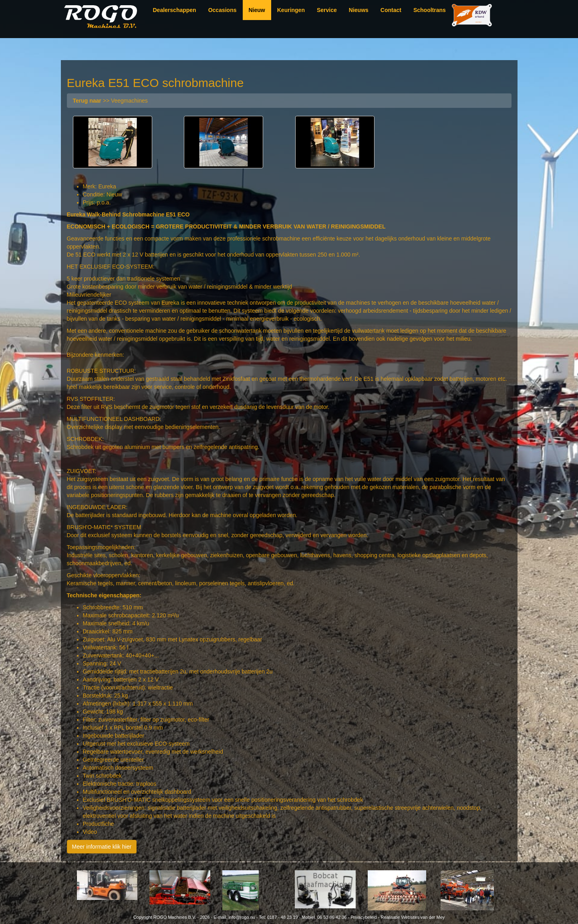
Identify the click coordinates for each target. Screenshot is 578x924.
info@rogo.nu (242, 917)
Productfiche (99, 824)
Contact (391, 10)
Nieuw (257, 10)
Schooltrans (430, 10)
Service (327, 10)
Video (90, 832)
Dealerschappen (175, 10)
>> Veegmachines (110, 101)
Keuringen (291, 10)
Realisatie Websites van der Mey (413, 917)
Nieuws (359, 10)
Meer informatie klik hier (102, 847)
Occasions (223, 10)
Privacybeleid (364, 917)
